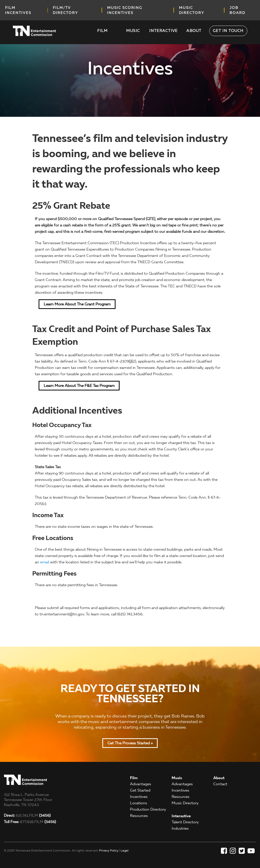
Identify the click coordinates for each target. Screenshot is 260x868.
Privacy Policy (109, 850)
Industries (180, 828)
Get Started (140, 790)
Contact (220, 784)
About (194, 31)
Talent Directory (185, 822)
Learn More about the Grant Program (77, 304)
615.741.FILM (27, 815)
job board (237, 10)
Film (102, 31)
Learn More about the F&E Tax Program (79, 386)
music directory (192, 10)
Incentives (139, 797)
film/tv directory (65, 10)
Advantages (141, 784)
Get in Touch (228, 31)
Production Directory (148, 809)
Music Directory (185, 803)
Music (133, 31)
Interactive (163, 31)
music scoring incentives (125, 10)
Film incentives (18, 10)
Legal (125, 850)
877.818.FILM (30, 822)
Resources (139, 816)
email (45, 562)
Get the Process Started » (130, 743)
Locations (139, 803)
